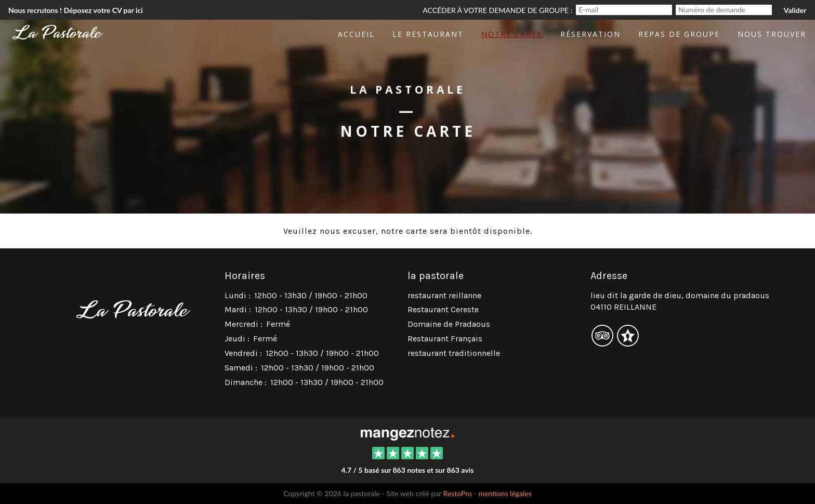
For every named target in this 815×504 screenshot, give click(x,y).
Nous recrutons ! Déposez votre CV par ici (76, 10)
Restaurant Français (445, 339)
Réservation (590, 34)
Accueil (356, 34)
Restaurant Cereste (443, 309)
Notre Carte (512, 34)
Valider (795, 10)
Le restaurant (428, 34)
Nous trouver (772, 34)
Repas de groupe (679, 34)
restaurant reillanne (444, 295)
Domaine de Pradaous (449, 324)
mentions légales (505, 493)
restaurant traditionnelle (454, 353)
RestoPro (458, 493)
